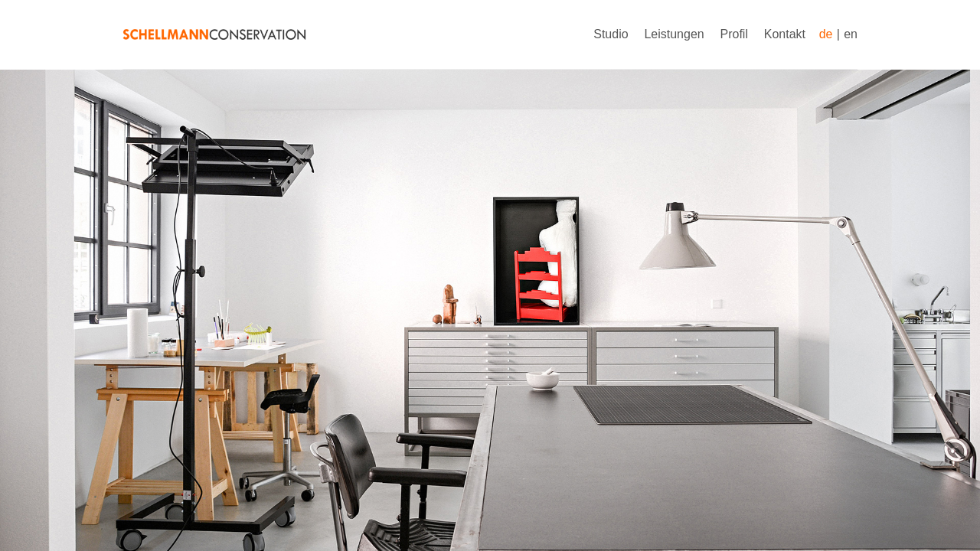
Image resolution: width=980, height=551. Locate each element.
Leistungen (674, 34)
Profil (734, 34)
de (826, 34)
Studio (611, 34)
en (851, 34)
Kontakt (785, 34)
